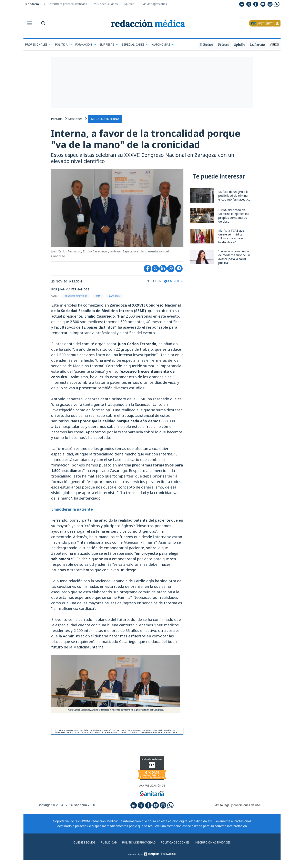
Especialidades (135, 45)
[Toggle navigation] (30, 23)
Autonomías (163, 45)
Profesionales (38, 45)
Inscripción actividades (217, 856)
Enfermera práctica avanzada (68, 4)
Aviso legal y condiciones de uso (238, 819)
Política (64, 45)
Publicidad (105, 856)
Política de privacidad (137, 856)
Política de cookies (177, 856)
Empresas (109, 45)
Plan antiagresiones (154, 4)
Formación (86, 45)
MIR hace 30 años (106, 4)
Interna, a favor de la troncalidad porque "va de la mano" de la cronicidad (136, 145)
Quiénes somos (79, 856)
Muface (129, 4)
